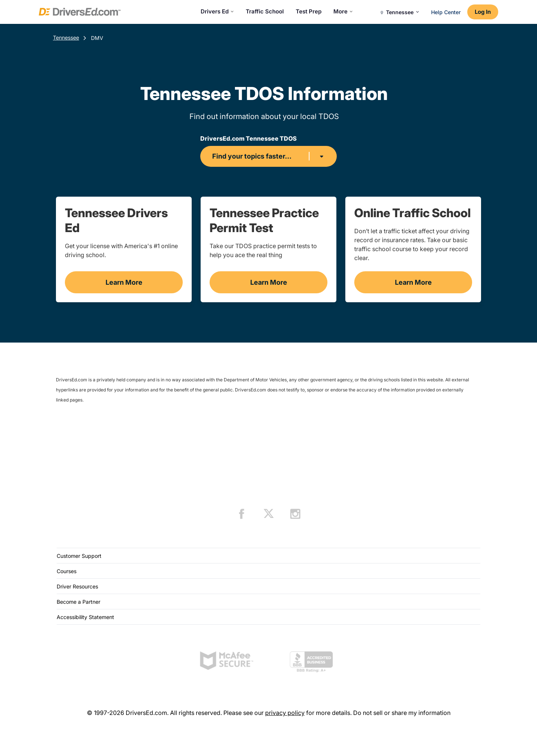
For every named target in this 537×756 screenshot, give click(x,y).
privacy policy (285, 713)
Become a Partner (78, 602)
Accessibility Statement (85, 617)
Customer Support (79, 556)
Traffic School (265, 11)
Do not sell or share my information (402, 713)
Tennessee (66, 38)
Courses (67, 571)
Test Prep (309, 11)
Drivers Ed (217, 11)
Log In (483, 12)
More (343, 11)
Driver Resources (77, 586)
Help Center (446, 12)
